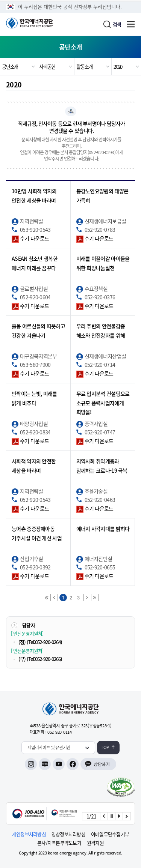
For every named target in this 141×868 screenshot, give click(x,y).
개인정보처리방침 (29, 834)
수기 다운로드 (34, 238)
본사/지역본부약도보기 (59, 843)
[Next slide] (126, 816)
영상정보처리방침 (68, 834)
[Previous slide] (104, 816)
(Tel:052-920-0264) (44, 642)
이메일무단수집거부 (110, 834)
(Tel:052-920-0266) (44, 659)
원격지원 (95, 843)
